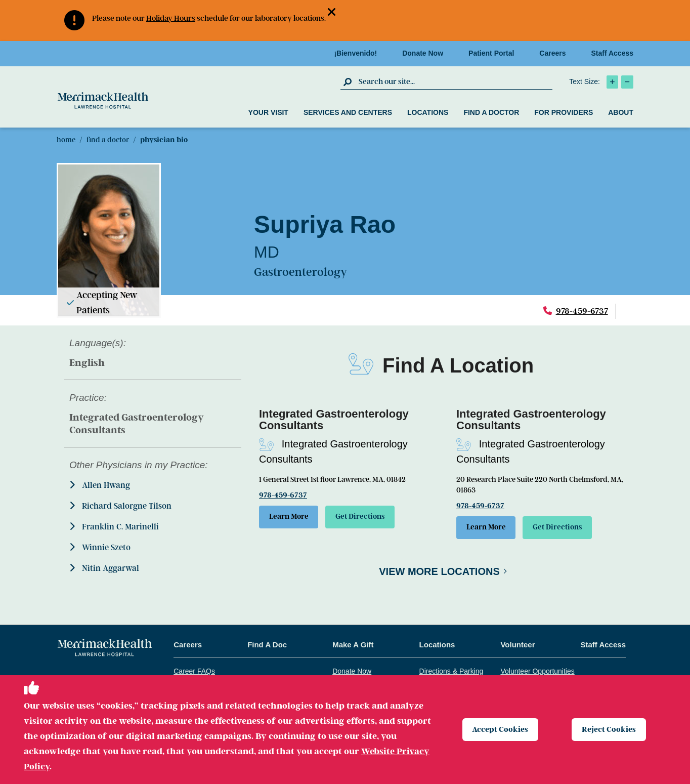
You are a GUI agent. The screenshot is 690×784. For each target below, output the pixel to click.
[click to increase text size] (612, 82)
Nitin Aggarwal (104, 568)
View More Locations (439, 572)
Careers (555, 53)
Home (66, 140)
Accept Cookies (501, 729)
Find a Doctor (491, 112)
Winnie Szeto (100, 547)
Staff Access (612, 53)
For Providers (564, 112)
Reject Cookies (609, 729)
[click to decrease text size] (627, 82)
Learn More (290, 517)
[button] (336, 13)
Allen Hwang (100, 485)
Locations (428, 112)
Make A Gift (353, 646)
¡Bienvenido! (358, 53)
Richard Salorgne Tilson (120, 506)
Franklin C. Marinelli (114, 527)
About (621, 112)
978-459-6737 (582, 311)
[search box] (454, 81)
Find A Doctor (108, 140)
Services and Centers (348, 112)
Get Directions (366, 517)
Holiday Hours (171, 18)
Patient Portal (494, 53)
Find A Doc (267, 646)
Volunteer (517, 646)
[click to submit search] (348, 81)
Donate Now (426, 53)
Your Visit (268, 112)
